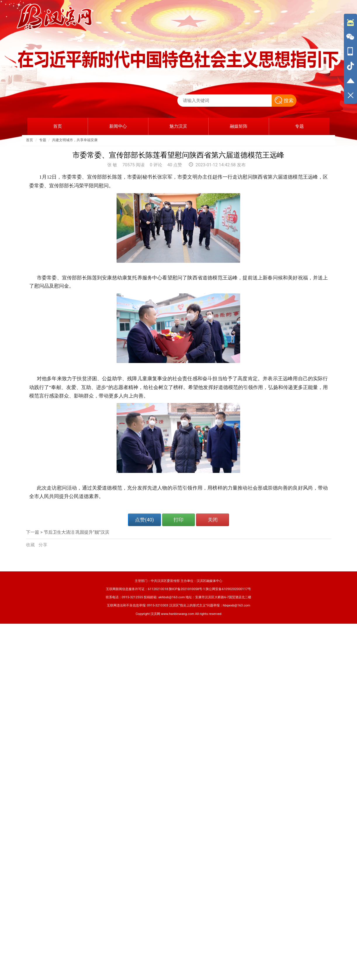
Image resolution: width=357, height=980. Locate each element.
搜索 (284, 101)
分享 (43, 545)
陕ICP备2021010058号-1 (187, 589)
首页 (30, 140)
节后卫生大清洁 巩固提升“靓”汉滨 (77, 532)
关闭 (213, 520)
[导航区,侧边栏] (350, 59)
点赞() (144, 520)
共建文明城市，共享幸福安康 (75, 140)
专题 (43, 140)
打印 (178, 520)
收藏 (31, 545)
